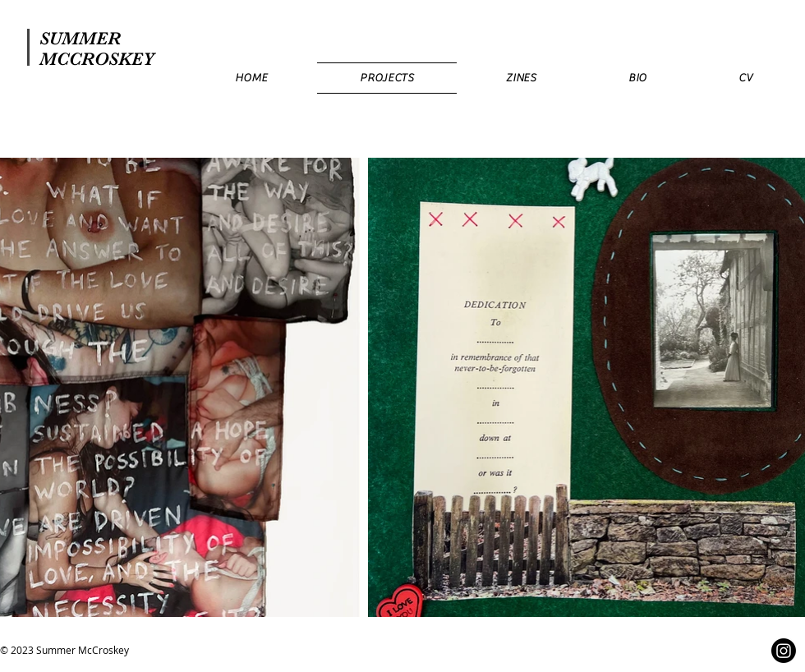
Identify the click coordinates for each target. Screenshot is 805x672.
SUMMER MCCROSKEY (97, 48)
